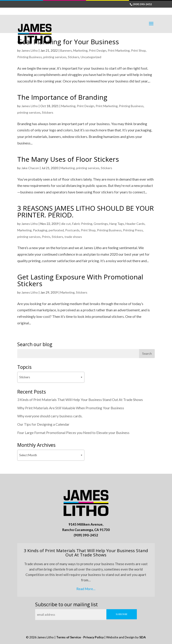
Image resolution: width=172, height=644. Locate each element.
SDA (143, 637)
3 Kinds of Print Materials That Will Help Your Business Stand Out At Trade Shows (80, 399)
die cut (66, 224)
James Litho (30, 50)
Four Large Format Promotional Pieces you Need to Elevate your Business (73, 433)
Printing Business (30, 57)
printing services (55, 57)
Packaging (40, 230)
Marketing (80, 50)
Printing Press (133, 230)
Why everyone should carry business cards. (50, 416)
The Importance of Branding (62, 97)
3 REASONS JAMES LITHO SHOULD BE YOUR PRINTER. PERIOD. (86, 211)
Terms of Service (69, 637)
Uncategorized (91, 57)
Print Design (98, 50)
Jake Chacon (30, 168)
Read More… (86, 589)
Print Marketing (119, 50)
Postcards (72, 230)
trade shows (73, 237)
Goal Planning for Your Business (68, 42)
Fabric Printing (82, 224)
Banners (66, 50)
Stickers (74, 57)
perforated (56, 230)
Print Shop (138, 50)
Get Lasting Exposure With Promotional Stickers (80, 280)
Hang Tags (117, 224)
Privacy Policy (94, 637)
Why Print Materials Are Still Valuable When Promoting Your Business (71, 408)
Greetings (101, 224)
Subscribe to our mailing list (67, 604)
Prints (46, 237)
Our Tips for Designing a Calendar (43, 424)
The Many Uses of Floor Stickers (68, 159)
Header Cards (135, 224)
